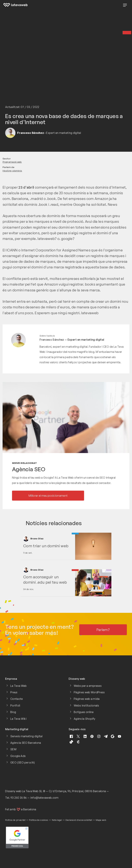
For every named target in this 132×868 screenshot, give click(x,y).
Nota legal (57, 820)
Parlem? (103, 630)
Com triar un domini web (46, 546)
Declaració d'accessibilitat (79, 820)
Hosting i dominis (12, 170)
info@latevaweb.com (45, 798)
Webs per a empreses (88, 686)
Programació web (12, 162)
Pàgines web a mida (87, 699)
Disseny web (13, 791)
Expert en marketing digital (86, 340)
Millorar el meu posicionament (48, 496)
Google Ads (18, 756)
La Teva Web (19, 686)
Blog (13, 712)
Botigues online (84, 712)
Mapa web (101, 820)
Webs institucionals (86, 705)
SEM (13, 749)
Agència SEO (29, 469)
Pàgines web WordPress (89, 692)
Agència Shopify (85, 719)
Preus (14, 692)
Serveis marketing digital (26, 736)
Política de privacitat (15, 820)
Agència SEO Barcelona (26, 743)
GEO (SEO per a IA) (23, 762)
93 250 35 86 (19, 798)
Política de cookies (39, 820)
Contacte (17, 699)
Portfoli (15, 705)
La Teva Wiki (18, 719)
